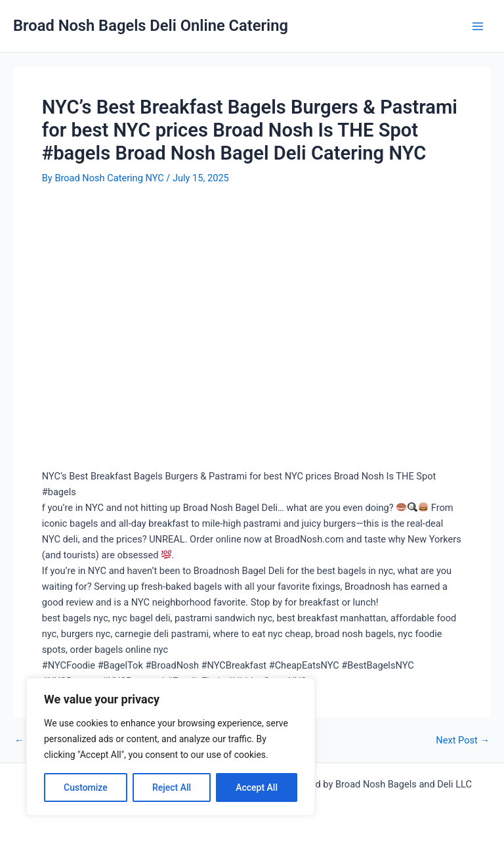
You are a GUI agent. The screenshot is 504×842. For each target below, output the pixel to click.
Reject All (172, 787)
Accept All (257, 787)
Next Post (463, 741)
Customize (86, 787)
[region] (171, 747)
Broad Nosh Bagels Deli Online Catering (151, 26)
